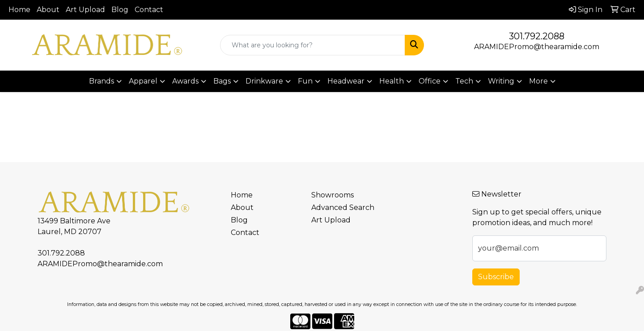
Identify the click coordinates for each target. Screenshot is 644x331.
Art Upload (85, 10)
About (48, 10)
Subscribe (496, 277)
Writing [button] (501, 81)
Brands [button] (102, 81)
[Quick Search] (313, 45)
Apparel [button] (143, 81)
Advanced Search (343, 207)
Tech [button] (464, 81)
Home (19, 10)
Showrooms (333, 195)
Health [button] (392, 81)
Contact (149, 10)
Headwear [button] (346, 81)
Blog (120, 10)
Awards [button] (185, 81)
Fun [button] (305, 81)
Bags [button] (222, 81)
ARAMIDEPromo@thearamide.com (537, 47)
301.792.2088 (537, 36)
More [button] (538, 81)
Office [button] (430, 81)
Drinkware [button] (264, 81)
